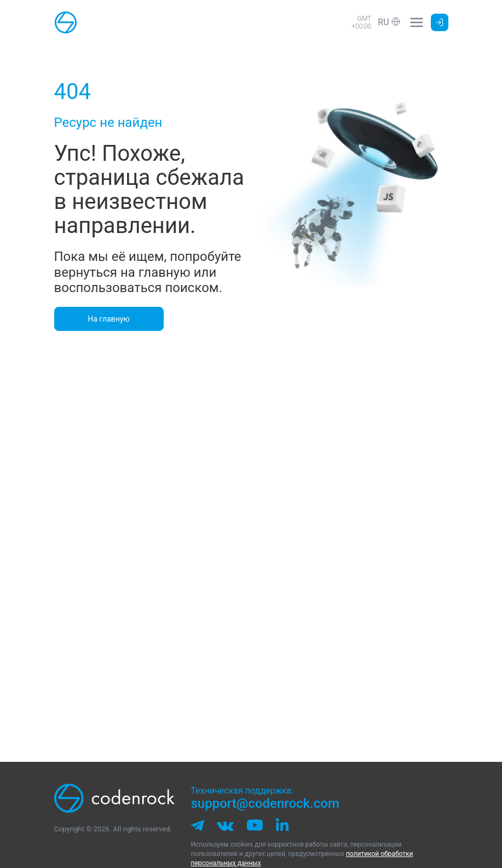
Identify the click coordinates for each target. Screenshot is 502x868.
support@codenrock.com (265, 803)
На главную (109, 319)
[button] (389, 22)
